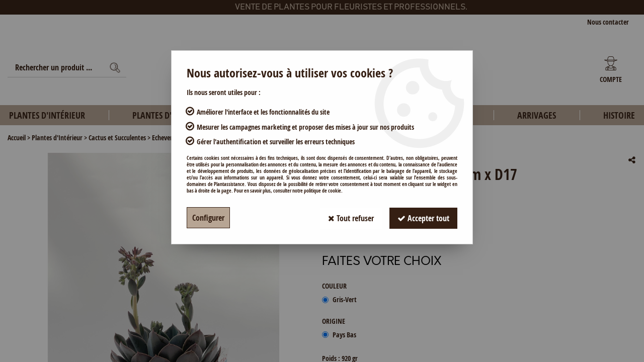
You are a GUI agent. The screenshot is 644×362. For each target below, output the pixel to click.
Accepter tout (423, 218)
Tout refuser (351, 218)
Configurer (208, 218)
